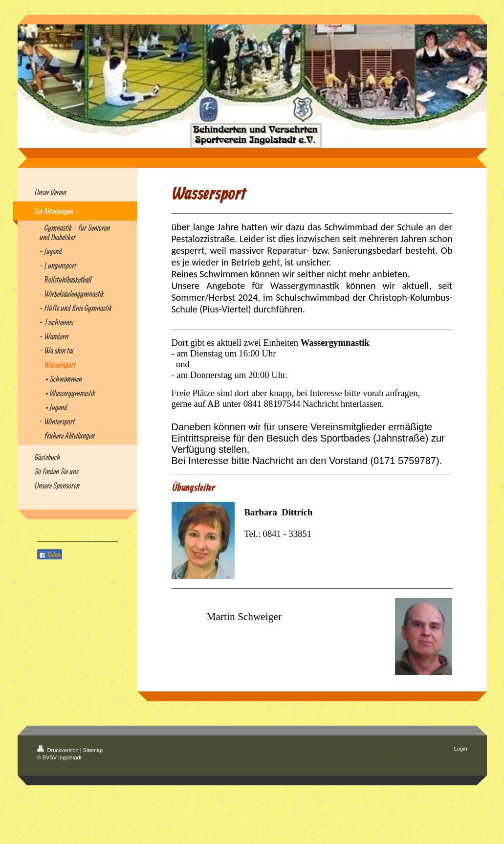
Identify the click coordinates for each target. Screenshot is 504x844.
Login (461, 749)
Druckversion (59, 750)
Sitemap (93, 750)
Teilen (50, 555)
